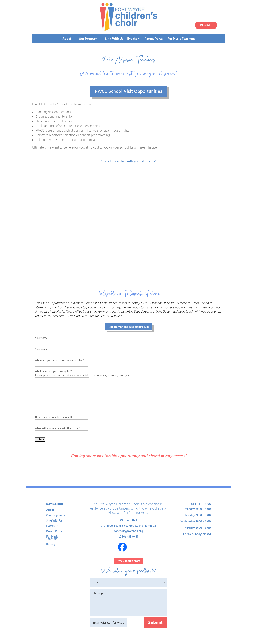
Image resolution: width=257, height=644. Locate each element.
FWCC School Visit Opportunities (129, 91)
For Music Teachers (181, 39)
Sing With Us (114, 39)
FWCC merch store (128, 561)
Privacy (51, 545)
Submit (155, 622)
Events (132, 39)
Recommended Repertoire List (129, 327)
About (67, 39)
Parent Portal (154, 39)
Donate (206, 25)
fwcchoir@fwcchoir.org (128, 531)
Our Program (88, 39)
